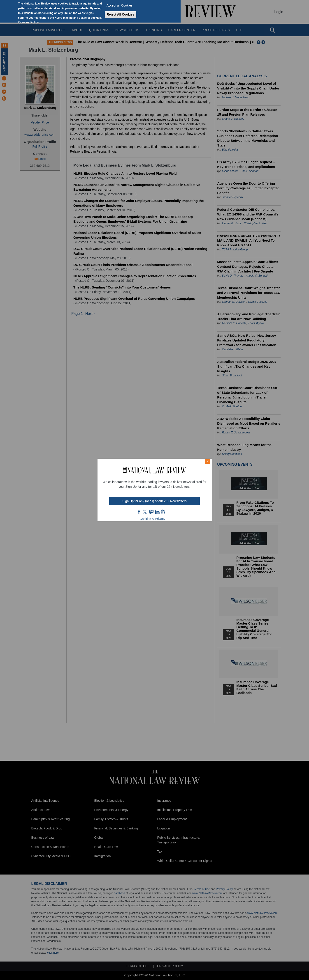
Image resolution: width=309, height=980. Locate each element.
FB (139, 512)
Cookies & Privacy (153, 519)
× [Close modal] (208, 461)
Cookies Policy (28, 22)
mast (151, 512)
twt (145, 512)
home (163, 512)
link (157, 512)
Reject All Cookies (121, 14)
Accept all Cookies (120, 5)
